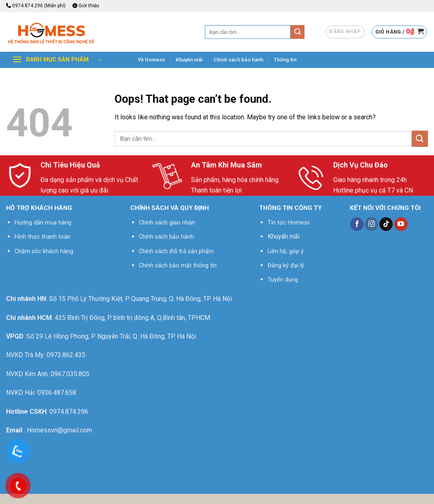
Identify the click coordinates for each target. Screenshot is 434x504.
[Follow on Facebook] (357, 224)
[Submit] (298, 32)
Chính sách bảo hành (238, 60)
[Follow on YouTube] (401, 224)
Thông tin (285, 60)
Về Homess (151, 60)
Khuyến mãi (189, 60)
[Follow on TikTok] (386, 224)
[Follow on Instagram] (371, 224)
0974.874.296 (69, 412)
